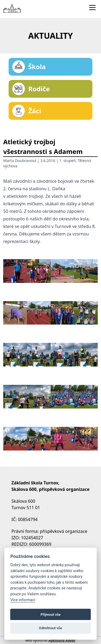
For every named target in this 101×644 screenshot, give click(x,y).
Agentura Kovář (62, 640)
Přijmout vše (50, 615)
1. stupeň (67, 161)
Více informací (23, 600)
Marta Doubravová (20, 161)
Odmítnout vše (51, 628)
